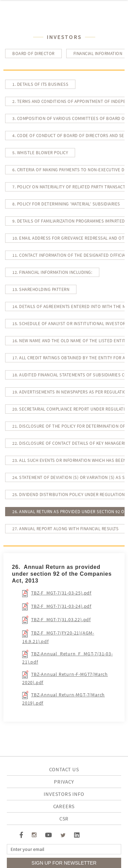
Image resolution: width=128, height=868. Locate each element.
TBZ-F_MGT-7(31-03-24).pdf (61, 606)
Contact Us (64, 769)
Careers (64, 806)
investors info (64, 794)
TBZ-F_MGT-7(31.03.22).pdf (61, 619)
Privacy (64, 782)
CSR (64, 819)
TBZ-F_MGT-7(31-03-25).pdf (61, 593)
